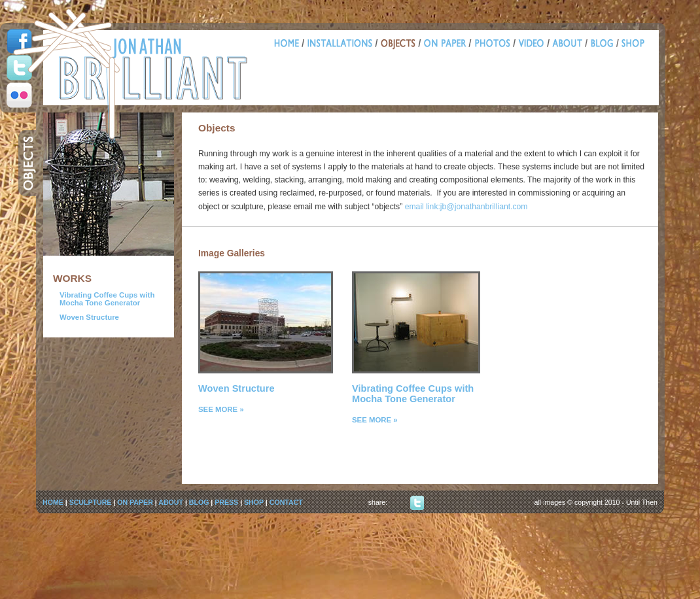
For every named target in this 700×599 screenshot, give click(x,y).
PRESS (226, 502)
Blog (603, 44)
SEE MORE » (221, 409)
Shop (632, 44)
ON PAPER (135, 502)
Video (533, 44)
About (569, 44)
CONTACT (286, 502)
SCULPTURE (91, 502)
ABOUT (171, 502)
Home (289, 44)
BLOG (199, 502)
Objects (400, 44)
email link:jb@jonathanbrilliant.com (466, 207)
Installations (341, 44)
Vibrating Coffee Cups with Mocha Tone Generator (107, 299)
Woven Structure (89, 317)
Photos (494, 44)
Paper (446, 44)
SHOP (254, 502)
